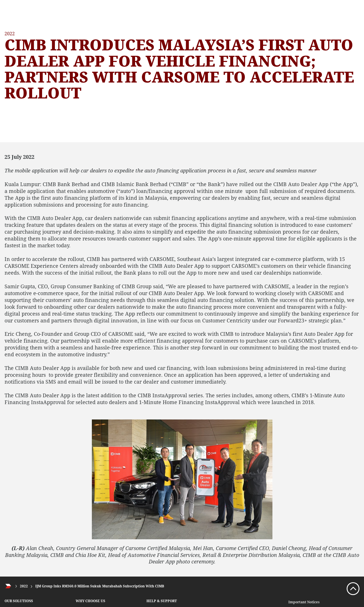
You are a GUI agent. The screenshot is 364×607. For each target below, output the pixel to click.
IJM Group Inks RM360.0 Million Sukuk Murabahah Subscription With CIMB (100, 586)
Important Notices (304, 602)
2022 (24, 586)
